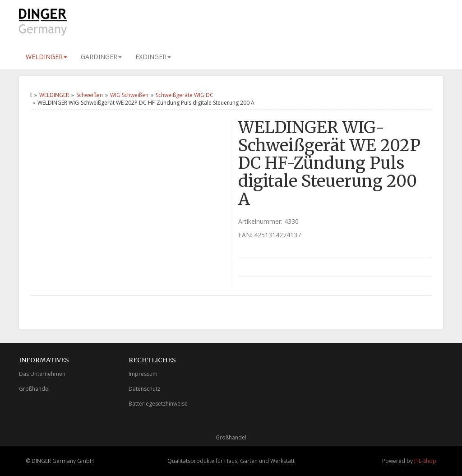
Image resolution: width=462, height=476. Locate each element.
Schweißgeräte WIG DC (185, 95)
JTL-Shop (425, 461)
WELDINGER (46, 57)
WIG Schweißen (129, 95)
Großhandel (34, 389)
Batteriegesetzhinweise (158, 404)
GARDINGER (101, 57)
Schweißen (90, 95)
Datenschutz (144, 389)
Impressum (143, 374)
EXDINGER (153, 57)
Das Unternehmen (42, 374)
